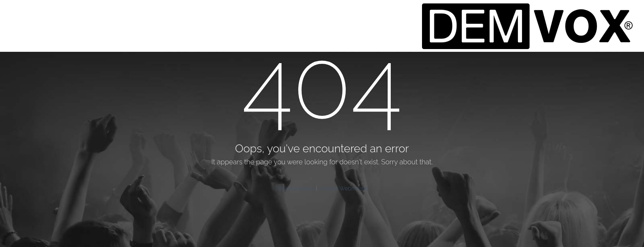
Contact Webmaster (344, 189)
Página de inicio (295, 189)
